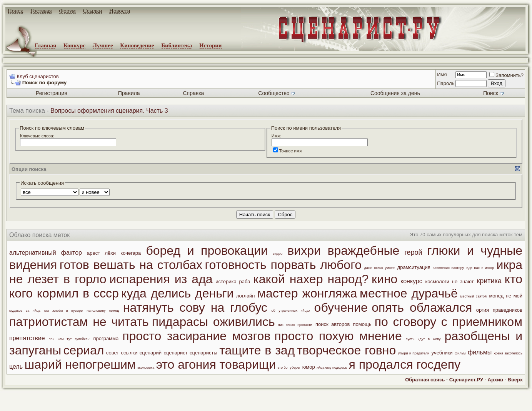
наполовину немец (103, 311)
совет (113, 353)
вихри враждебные (343, 251)
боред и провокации (207, 251)
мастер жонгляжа (307, 293)
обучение (341, 307)
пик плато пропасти (295, 325)
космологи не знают (449, 282)
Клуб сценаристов (38, 76)
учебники (442, 353)
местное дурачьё (409, 293)
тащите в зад (257, 350)
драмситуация (414, 267)
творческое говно (347, 350)
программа (106, 338)
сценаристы (203, 353)
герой (413, 252)
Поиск (15, 11)
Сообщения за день (395, 93)
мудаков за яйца (25, 311)
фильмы (480, 352)
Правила (129, 93)
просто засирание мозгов (196, 336)
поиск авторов (333, 324)
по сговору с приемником (449, 322)
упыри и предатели (414, 353)
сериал (84, 350)
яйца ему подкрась (332, 368)
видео (278, 254)
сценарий (151, 353)
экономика (146, 368)
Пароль (446, 83)
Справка (193, 93)
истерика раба (233, 282)
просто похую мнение (338, 336)
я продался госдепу (405, 364)
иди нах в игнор (480, 268)
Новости (120, 11)
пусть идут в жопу (423, 339)
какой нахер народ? (311, 279)
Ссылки (93, 11)
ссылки (129, 353)
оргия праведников (499, 310)
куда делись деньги (177, 293)
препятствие (27, 338)
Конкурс (74, 45)
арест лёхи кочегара (114, 253)
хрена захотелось (508, 353)
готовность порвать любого (283, 265)
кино (384, 279)
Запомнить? (506, 75)
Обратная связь (425, 380)
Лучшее (103, 45)
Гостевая (41, 11)
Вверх (515, 380)
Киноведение (137, 45)
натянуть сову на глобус (195, 307)
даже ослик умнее (379, 268)
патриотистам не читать (79, 322)
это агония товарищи (216, 364)
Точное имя (288, 151)
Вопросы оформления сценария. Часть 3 (109, 111)
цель (16, 367)
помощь (362, 324)
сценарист (175, 353)
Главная (45, 45)
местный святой (473, 296)
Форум (67, 11)
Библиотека (177, 45)
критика (489, 281)
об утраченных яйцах (291, 311)
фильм (460, 353)
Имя (442, 74)
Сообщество (277, 93)
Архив (495, 380)
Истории (211, 45)
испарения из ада (161, 279)
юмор (309, 367)
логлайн (246, 296)
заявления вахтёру (448, 268)
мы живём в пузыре (63, 311)
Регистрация (52, 93)
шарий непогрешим (80, 364)
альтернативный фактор (46, 253)
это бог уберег (289, 368)
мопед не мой (506, 296)
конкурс (411, 281)
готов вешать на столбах (131, 265)
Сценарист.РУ (466, 380)
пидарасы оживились (213, 322)
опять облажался (422, 307)
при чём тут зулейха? (69, 339)
